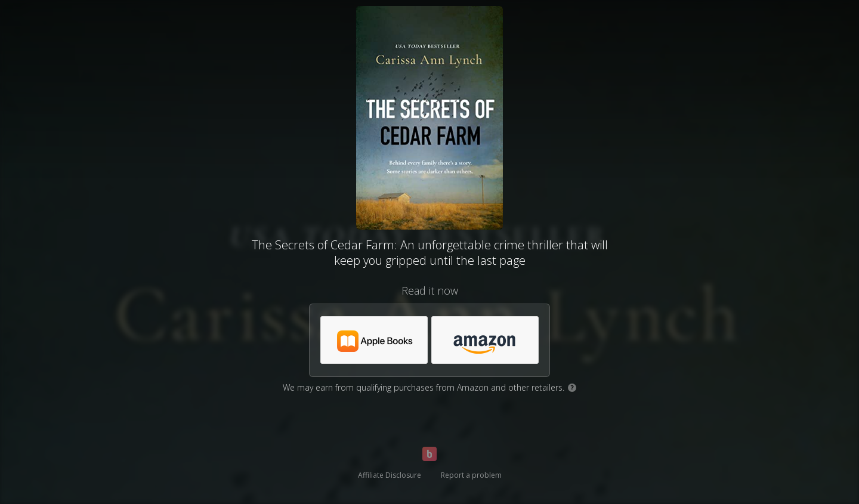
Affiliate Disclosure (390, 475)
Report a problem (471, 475)
